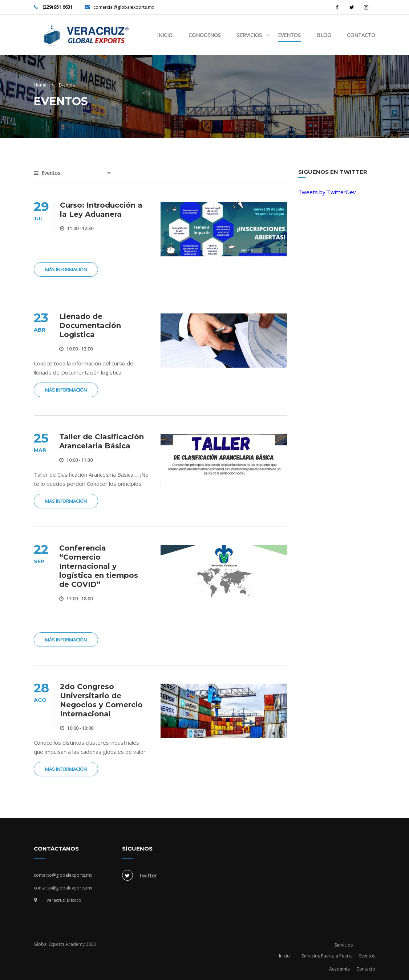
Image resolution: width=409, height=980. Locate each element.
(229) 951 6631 (57, 7)
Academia (339, 969)
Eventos (289, 35)
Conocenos (205, 35)
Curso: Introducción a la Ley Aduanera (101, 210)
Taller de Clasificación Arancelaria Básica (102, 441)
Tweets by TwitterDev (327, 192)
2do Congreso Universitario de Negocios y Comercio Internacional (101, 700)
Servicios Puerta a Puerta (327, 956)
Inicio (165, 35)
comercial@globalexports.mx (124, 7)
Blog (324, 35)
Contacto (361, 35)
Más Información (66, 269)
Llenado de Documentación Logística (90, 325)
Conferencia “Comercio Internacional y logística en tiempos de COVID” (99, 566)
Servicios (249, 35)
